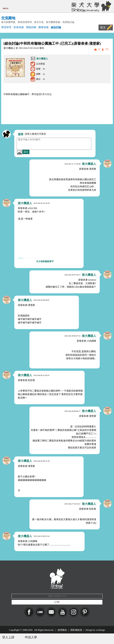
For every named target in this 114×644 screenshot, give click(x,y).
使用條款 (62, 630)
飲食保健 (19, 27)
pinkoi (85, 612)
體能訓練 (31, 27)
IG (74, 612)
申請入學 (31, 637)
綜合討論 (56, 27)
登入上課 (8, 637)
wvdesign (100, 630)
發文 (103, 28)
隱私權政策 (76, 630)
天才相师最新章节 (45, 261)
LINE (40, 612)
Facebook (29, 612)
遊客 (21, 134)
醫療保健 (44, 27)
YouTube (63, 612)
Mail (51, 612)
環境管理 (6, 27)
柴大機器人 (42, 59)
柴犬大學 (91, 6)
